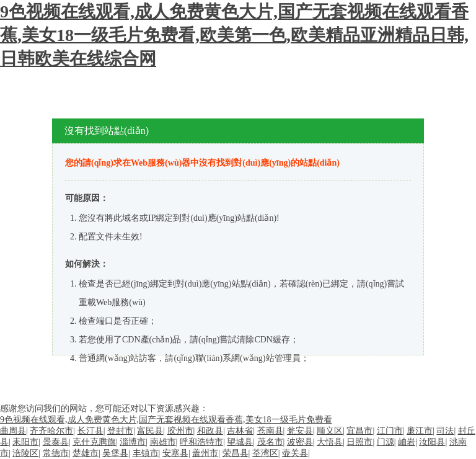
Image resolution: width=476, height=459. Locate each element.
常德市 (56, 453)
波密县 (300, 442)
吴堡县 (115, 453)
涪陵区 (25, 453)
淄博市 (133, 442)
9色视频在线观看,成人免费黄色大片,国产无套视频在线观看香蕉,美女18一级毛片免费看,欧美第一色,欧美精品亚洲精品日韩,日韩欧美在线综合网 (234, 35)
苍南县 (270, 431)
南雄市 (163, 442)
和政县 (210, 431)
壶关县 (295, 453)
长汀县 (90, 431)
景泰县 (56, 442)
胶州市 (180, 431)
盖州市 (205, 453)
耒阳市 (25, 442)
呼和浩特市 (201, 442)
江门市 (390, 431)
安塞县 (175, 453)
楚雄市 (86, 453)
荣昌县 (236, 453)
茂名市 (270, 442)
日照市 (359, 442)
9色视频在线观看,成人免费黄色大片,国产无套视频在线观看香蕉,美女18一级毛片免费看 (166, 420)
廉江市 (420, 431)
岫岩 (407, 442)
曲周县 (13, 431)
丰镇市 (146, 453)
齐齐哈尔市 (51, 431)
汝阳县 (432, 442)
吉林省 (240, 431)
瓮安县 (300, 431)
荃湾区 (265, 453)
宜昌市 (359, 431)
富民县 (150, 431)
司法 (445, 431)
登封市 (120, 431)
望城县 (240, 442)
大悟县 (330, 442)
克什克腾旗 (94, 442)
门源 (386, 442)
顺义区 (330, 431)
